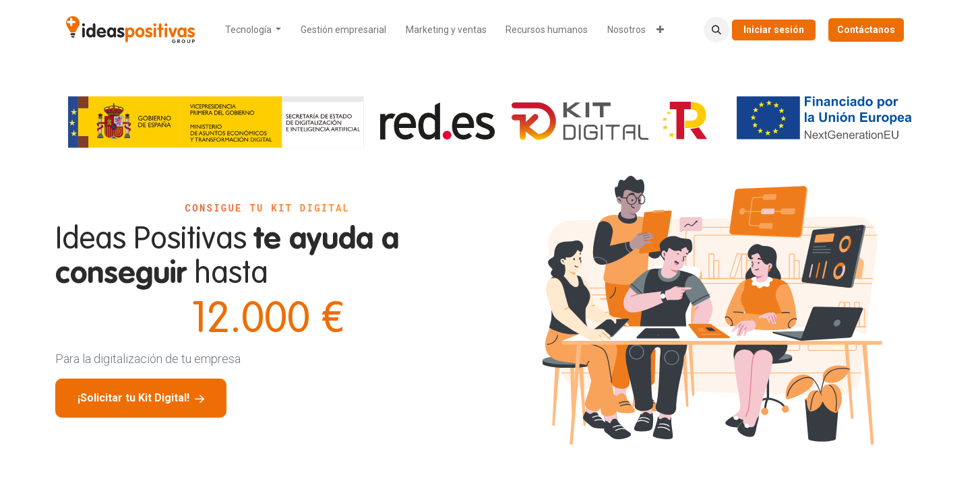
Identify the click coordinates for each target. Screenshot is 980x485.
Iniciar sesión (774, 30)
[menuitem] (253, 30)
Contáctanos (866, 30)
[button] (716, 30)
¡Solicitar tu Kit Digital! (141, 398)
